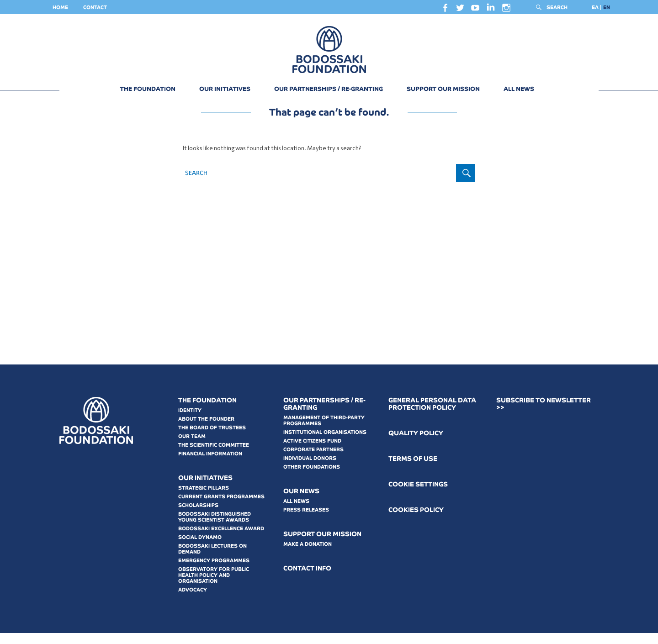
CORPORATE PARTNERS (313, 460)
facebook (445, 10)
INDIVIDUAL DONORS (310, 469)
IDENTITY (190, 421)
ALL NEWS (519, 89)
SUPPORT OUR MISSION (443, 89)
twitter (460, 10)
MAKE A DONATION (308, 555)
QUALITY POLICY (416, 444)
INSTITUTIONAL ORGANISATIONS (325, 443)
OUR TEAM (192, 447)
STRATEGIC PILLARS (204, 499)
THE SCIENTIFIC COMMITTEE (214, 456)
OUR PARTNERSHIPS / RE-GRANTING (329, 89)
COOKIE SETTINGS (418, 495)
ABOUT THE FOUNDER (206, 430)
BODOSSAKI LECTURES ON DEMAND (212, 560)
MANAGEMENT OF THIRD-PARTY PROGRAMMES (324, 431)
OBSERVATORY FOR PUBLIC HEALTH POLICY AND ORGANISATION (214, 586)
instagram (506, 10)
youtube (475, 10)
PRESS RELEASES (306, 521)
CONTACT (95, 7)
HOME (60, 7)
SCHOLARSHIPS (198, 516)
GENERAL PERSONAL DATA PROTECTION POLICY (432, 415)
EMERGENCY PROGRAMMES (214, 571)
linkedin (491, 9)
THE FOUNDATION (148, 89)
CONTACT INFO (307, 579)
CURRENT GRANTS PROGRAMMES (221, 507)
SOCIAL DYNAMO (200, 548)
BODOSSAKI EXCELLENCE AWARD (221, 539)
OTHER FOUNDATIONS (312, 478)
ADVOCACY (193, 601)
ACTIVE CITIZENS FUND (312, 452)
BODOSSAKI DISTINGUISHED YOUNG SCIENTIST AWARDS (215, 528)
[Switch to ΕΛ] (595, 8)
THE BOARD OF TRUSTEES (212, 438)
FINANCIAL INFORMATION (210, 465)
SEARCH (557, 7)
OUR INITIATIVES (225, 89)
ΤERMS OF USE (413, 470)
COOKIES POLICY (416, 521)
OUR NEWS (301, 502)
